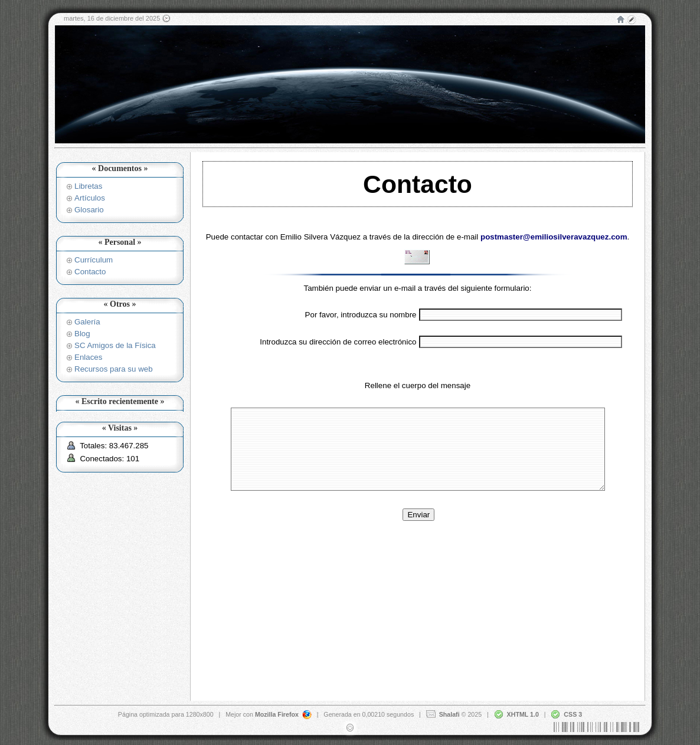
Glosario (89, 210)
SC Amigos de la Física (115, 345)
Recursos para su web (114, 369)
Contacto (90, 272)
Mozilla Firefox (277, 714)
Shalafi (449, 714)
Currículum (94, 260)
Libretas (88, 186)
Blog (82, 334)
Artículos (90, 198)
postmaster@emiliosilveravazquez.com (554, 237)
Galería (87, 322)
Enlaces (88, 357)
